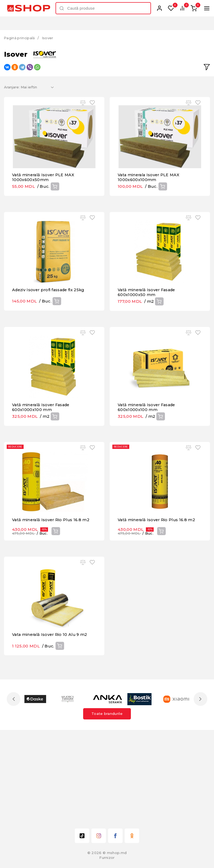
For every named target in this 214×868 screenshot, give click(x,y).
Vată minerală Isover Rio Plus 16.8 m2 (52, 592)
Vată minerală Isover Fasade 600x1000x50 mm (148, 328)
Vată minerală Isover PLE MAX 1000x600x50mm (44, 195)
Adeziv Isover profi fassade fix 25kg (50, 326)
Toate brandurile (107, 804)
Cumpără (55, 204)
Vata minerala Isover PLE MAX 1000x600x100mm (150, 195)
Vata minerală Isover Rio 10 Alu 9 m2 (51, 725)
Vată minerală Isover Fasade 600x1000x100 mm (43, 461)
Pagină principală (20, 38)
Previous (14, 789)
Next (200, 789)
